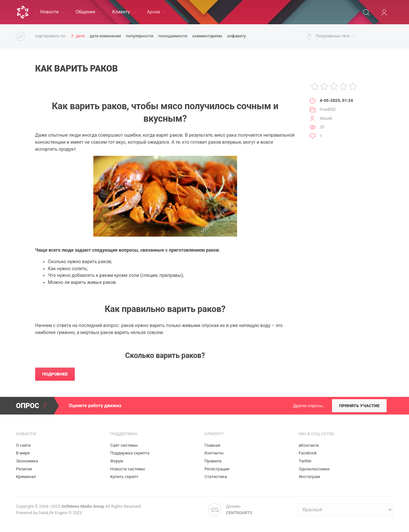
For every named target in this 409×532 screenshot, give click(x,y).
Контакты (214, 453)
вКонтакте (309, 445)
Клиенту (124, 12)
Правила (213, 461)
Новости (53, 12)
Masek (326, 118)
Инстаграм (309, 477)
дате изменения (105, 36)
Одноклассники (314, 469)
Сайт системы (124, 445)
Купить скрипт (124, 477)
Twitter (305, 461)
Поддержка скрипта (130, 453)
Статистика (216, 477)
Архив (157, 12)
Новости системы (128, 469)
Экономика (27, 461)
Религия (24, 469)
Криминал (26, 477)
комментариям (207, 36)
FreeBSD (328, 109)
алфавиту (236, 36)
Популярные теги (336, 36)
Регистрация (217, 469)
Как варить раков (76, 69)
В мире (23, 453)
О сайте (23, 445)
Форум (117, 461)
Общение (89, 12)
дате (80, 36)
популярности (139, 36)
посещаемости (173, 36)
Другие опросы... (309, 406)
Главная (212, 445)
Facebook (308, 453)
